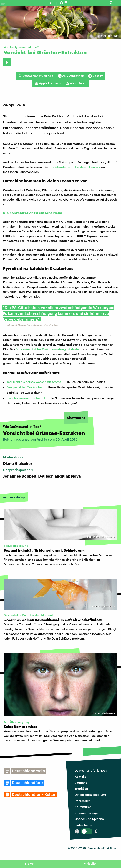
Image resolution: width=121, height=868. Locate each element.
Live (31, 863)
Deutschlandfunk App (36, 76)
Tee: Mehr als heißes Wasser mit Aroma (34, 382)
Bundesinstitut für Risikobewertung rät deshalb (49, 349)
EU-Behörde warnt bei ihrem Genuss (74, 167)
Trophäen (81, 788)
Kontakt (80, 776)
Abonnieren (76, 83)
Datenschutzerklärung (90, 795)
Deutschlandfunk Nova (91, 770)
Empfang (81, 783)
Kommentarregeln (87, 813)
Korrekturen (83, 807)
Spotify (96, 76)
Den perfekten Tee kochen (25, 387)
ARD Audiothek (71, 76)
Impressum (83, 801)
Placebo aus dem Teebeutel (26, 398)
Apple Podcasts (48, 83)
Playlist (91, 863)
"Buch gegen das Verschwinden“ (67, 624)
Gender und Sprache (89, 819)
